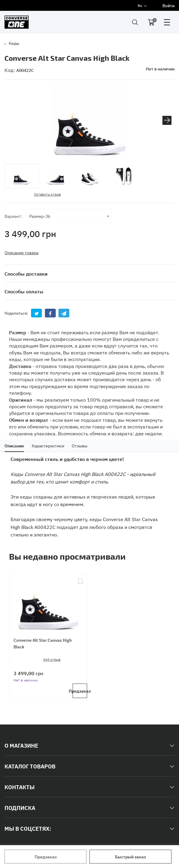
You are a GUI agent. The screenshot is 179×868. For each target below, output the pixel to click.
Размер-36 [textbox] (40, 216)
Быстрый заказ (130, 857)
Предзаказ (46, 857)
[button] (167, 120)
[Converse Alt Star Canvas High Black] (48, 601)
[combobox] (69, 216)
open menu (167, 22)
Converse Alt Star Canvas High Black (43, 643)
